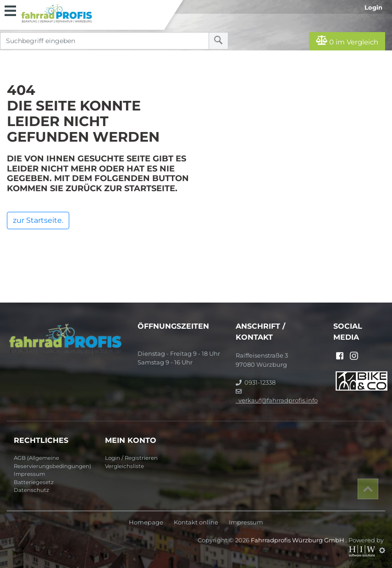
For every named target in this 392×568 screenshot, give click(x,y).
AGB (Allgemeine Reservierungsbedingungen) (52, 462)
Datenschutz (31, 490)
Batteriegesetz (34, 482)
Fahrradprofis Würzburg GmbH (298, 540)
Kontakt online (196, 522)
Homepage (146, 522)
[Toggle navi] (10, 10)
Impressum (29, 474)
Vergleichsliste (124, 466)
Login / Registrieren (131, 458)
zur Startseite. (38, 220)
